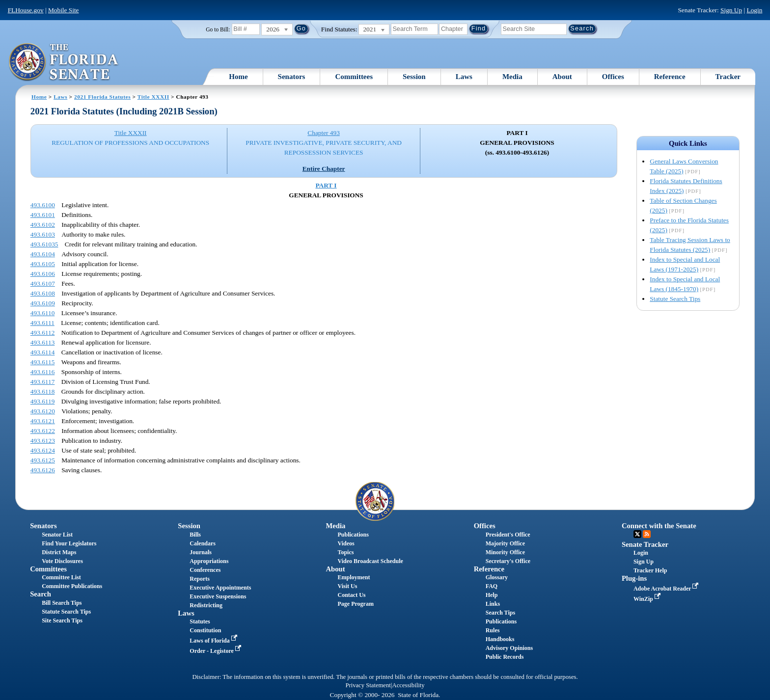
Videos (346, 543)
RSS (647, 534)
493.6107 (43, 283)
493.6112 (43, 333)
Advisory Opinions (509, 648)
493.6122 (43, 431)
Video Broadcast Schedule (371, 561)
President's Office (508, 535)
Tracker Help (650, 570)
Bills (195, 535)
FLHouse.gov (26, 10)
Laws (464, 77)
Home (238, 77)
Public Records (505, 657)
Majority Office (505, 543)
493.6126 (43, 470)
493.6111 (42, 323)
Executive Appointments (220, 588)
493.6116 (43, 372)
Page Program (356, 604)
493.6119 (43, 401)
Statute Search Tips (675, 299)
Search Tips (500, 613)
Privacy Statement (368, 685)
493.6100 (43, 205)
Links (493, 604)
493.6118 (43, 391)
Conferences (205, 570)
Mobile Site (64, 10)
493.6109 (43, 303)
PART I (326, 185)
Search (41, 594)
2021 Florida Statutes (102, 97)
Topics (346, 552)
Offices (613, 77)
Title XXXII (153, 97)
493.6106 (43, 274)
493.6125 (43, 460)
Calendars (203, 543)
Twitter (637, 534)
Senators (292, 77)
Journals (201, 552)
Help (492, 595)
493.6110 (43, 313)
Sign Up (731, 10)
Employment (354, 577)
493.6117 (43, 382)
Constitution (205, 630)
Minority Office (505, 552)
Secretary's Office (508, 561)
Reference (670, 77)
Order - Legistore (216, 651)
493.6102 (43, 225)
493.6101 (43, 215)
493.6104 (43, 254)
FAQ (492, 586)
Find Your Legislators (69, 543)
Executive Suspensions (218, 596)
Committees (354, 77)
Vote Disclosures (62, 561)
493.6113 (43, 342)
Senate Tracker (645, 544)
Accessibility (409, 685)
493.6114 (43, 352)
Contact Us (352, 595)
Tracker (728, 77)
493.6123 (43, 441)
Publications (353, 535)
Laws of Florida (214, 641)
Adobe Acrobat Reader (667, 589)
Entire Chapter (324, 169)
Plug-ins (634, 578)
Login (754, 10)
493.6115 (43, 362)
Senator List (57, 535)
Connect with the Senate (659, 526)
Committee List (61, 577)
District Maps (59, 552)
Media (512, 77)
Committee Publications (72, 586)
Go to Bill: (218, 29)
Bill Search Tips (62, 603)
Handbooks (500, 639)
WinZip (648, 599)
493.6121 (43, 421)
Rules (493, 630)
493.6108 (43, 293)
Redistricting (206, 605)
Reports (200, 579)
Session (414, 77)
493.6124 (43, 450)
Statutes (200, 621)
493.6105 (43, 264)
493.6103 (43, 234)
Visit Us (348, 586)
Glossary (497, 577)
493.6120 (43, 411)
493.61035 (44, 244)
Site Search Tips (62, 620)
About (562, 77)
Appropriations (209, 561)
